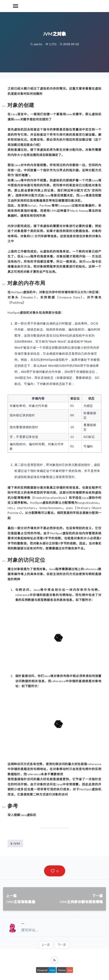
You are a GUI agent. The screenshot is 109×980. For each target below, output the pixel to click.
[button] (55, 871)
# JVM (15, 843)
